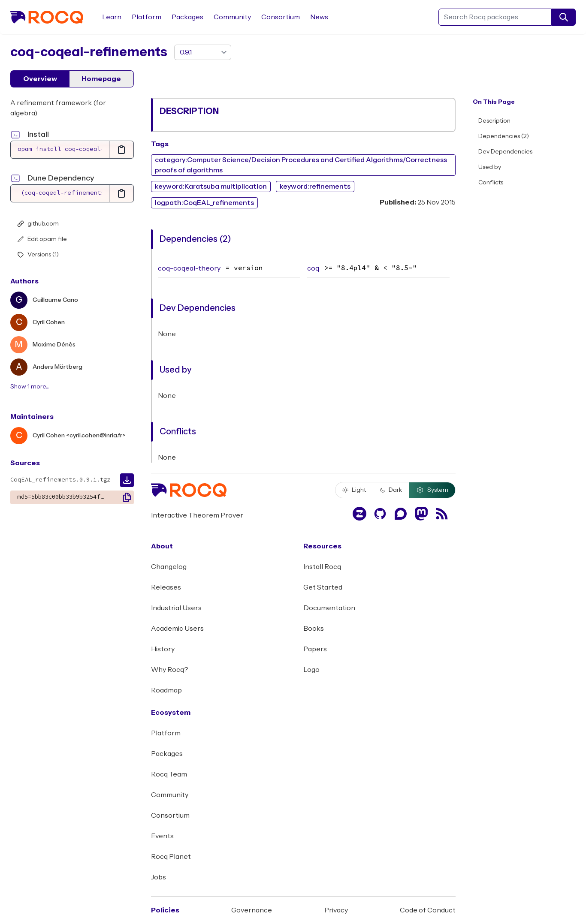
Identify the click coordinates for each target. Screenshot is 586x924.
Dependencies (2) (504, 136)
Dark (391, 490)
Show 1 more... (30, 387)
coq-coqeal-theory (189, 268)
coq (313, 268)
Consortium (281, 17)
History (163, 649)
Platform (146, 17)
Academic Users (177, 629)
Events (162, 836)
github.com (38, 224)
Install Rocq (322, 567)
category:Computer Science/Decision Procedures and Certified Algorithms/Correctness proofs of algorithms (301, 165)
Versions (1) (38, 255)
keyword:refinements (315, 187)
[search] (564, 17)
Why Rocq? (170, 670)
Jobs (159, 877)
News (319, 17)
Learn (112, 17)
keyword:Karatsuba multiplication (211, 187)
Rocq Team (169, 774)
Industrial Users (176, 608)
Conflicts (491, 183)
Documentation (329, 608)
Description (494, 121)
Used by (490, 167)
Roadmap (166, 690)
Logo (311, 670)
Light (354, 490)
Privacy (336, 910)
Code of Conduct (428, 910)
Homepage (101, 79)
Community (232, 17)
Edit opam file (42, 239)
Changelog (169, 567)
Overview (40, 79)
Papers (315, 649)
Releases (166, 587)
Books (314, 629)
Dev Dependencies (505, 152)
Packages (187, 17)
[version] (203, 52)
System (432, 490)
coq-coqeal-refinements (89, 52)
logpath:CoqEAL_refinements (204, 203)
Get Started (323, 587)
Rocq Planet (171, 857)
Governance (252, 910)
